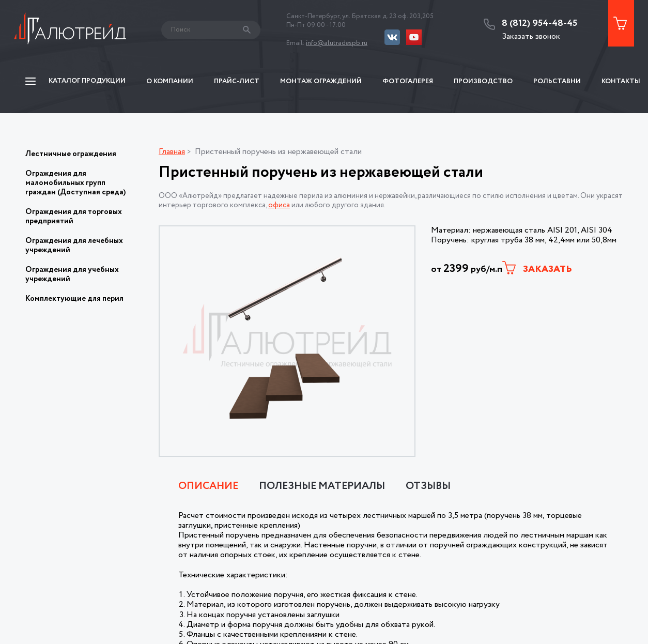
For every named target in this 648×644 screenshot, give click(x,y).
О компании (170, 81)
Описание (208, 486)
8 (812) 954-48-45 (539, 24)
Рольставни (557, 81)
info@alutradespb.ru (337, 43)
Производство (483, 81)
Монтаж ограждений (321, 81)
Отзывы (428, 486)
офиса (279, 205)
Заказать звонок (531, 36)
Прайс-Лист (237, 81)
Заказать (537, 269)
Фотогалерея (408, 81)
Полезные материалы (322, 486)
